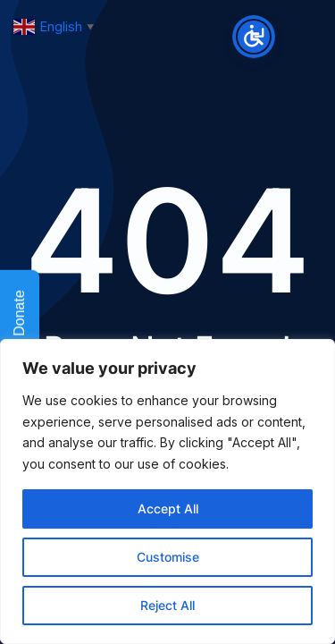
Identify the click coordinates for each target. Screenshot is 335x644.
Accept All (168, 508)
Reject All (167, 605)
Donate (20, 324)
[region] (167, 491)
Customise (168, 557)
